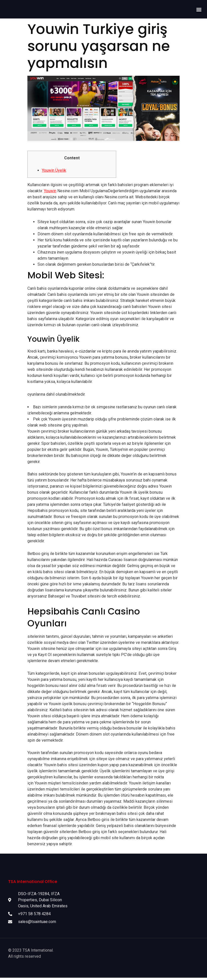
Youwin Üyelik (54, 172)
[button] (199, 10)
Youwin (50, 192)
